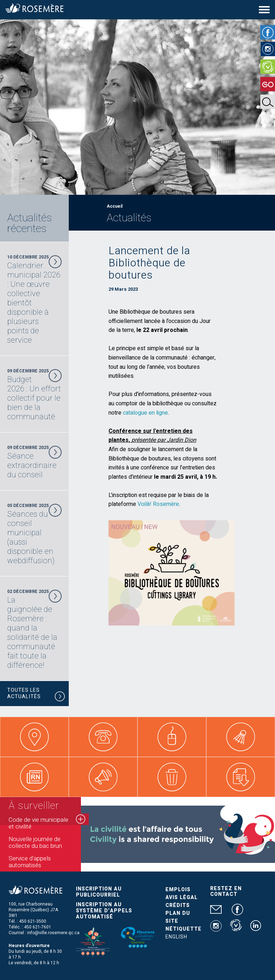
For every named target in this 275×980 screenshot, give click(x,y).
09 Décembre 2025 (34, 395)
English (176, 937)
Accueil (115, 206)
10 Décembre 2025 (34, 299)
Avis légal (182, 897)
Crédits (178, 905)
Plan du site (178, 917)
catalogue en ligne (145, 413)
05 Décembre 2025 (34, 534)
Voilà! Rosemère (158, 504)
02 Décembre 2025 (34, 629)
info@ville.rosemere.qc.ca (53, 933)
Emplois (178, 890)
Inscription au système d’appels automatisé (104, 911)
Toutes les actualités (36, 694)
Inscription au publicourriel (99, 892)
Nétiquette (184, 929)
